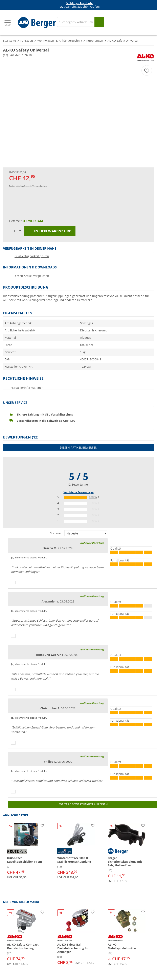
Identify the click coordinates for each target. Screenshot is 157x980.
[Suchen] (99, 22)
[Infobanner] (79, 5)
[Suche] (76, 22)
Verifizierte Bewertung (92, 543)
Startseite (9, 41)
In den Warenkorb (50, 231)
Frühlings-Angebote (79, 3)
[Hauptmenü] (8, 23)
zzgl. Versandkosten (37, 186)
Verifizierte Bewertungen (79, 492)
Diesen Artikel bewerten (79, 447)
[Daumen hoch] (13, 583)
